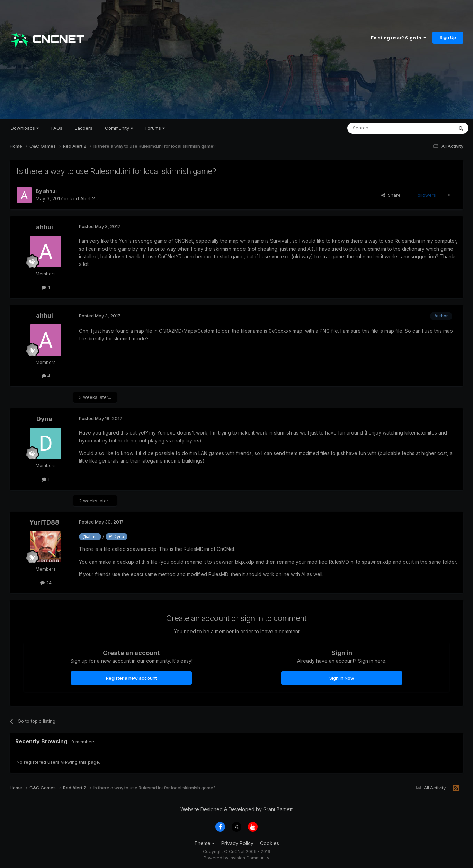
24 (46, 583)
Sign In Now (342, 678)
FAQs (57, 128)
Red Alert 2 (82, 199)
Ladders (84, 128)
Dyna (44, 419)
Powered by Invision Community (237, 858)
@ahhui (90, 536)
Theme (204, 843)
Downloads (25, 128)
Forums (155, 128)
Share (391, 195)
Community (119, 128)
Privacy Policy (237, 843)
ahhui (50, 191)
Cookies (270, 843)
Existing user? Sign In (399, 38)
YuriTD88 (44, 522)
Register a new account (131, 678)
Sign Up (448, 37)
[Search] (383, 128)
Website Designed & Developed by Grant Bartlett (237, 809)
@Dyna (117, 536)
